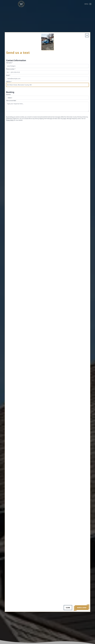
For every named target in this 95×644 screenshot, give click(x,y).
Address (9, 82)
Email (8, 75)
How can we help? (11, 101)
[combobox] (8, 72)
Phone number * (11, 69)
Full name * (9, 63)
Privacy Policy (10, 120)
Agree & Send (82, 608)
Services (8, 94)
